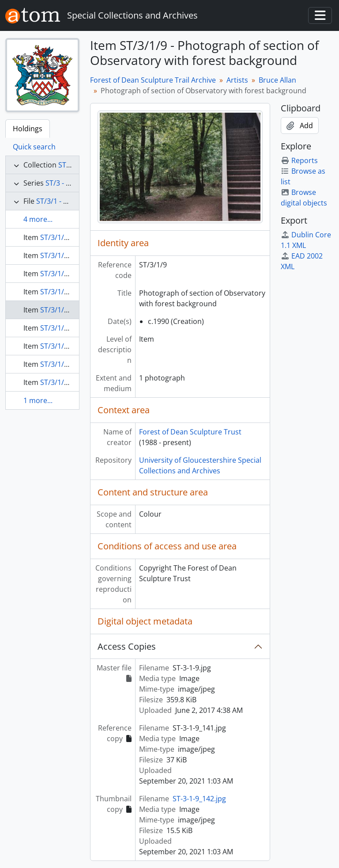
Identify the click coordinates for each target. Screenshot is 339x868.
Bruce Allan (277, 80)
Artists (237, 80)
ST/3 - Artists (66, 183)
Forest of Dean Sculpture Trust (190, 432)
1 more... (38, 400)
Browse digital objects (304, 198)
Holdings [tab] (28, 129)
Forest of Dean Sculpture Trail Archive (153, 80)
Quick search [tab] (34, 147)
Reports (299, 160)
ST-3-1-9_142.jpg (199, 799)
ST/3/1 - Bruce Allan (68, 201)
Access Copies (127, 646)
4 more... (38, 219)
